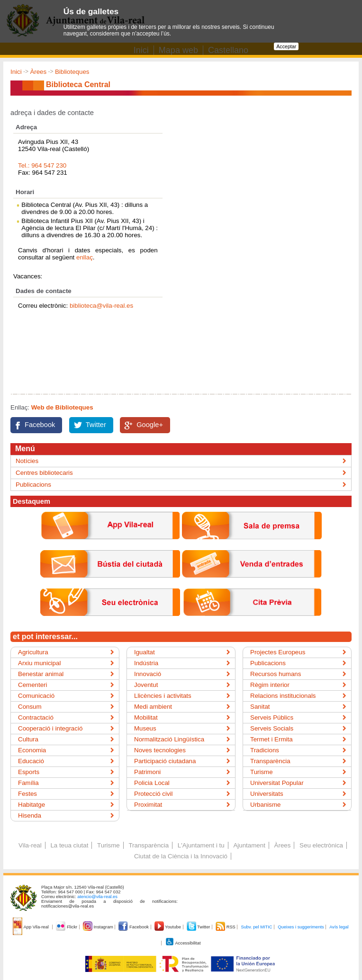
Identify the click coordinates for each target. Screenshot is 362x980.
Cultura (28, 739)
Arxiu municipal (39, 663)
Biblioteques (72, 72)
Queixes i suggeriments (301, 927)
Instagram (99, 927)
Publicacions (33, 485)
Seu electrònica (321, 845)
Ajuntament (249, 845)
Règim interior (270, 685)
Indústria (146, 663)
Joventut (146, 685)
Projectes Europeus (278, 652)
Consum (30, 707)
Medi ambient (153, 707)
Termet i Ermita (271, 739)
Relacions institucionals (283, 696)
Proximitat (148, 805)
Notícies (27, 461)
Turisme (262, 772)
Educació (31, 761)
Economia (32, 750)
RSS (226, 927)
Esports (29, 772)
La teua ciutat (69, 845)
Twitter (96, 425)
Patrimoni (147, 772)
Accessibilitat (183, 943)
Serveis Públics (272, 717)
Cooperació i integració (50, 728)
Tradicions (265, 750)
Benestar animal (41, 674)
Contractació (36, 717)
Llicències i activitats (163, 696)
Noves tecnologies (160, 750)
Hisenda (30, 815)
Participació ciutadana (165, 761)
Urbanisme (265, 805)
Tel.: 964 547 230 (42, 165)
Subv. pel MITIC (256, 927)
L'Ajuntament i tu (201, 845)
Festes (27, 794)
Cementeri (32, 685)
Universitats (267, 794)
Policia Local (152, 783)
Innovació (148, 674)
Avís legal (339, 927)
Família (28, 783)
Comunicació (36, 696)
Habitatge (32, 805)
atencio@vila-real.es (97, 897)
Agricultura (33, 652)
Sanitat (260, 707)
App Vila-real (31, 927)
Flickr (67, 927)
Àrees (38, 72)
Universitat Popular (277, 783)
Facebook (40, 425)
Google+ (150, 425)
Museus (145, 728)
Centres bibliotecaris (44, 473)
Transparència (270, 761)
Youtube (168, 927)
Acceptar (286, 46)
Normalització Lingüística (169, 739)
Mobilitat (146, 717)
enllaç (85, 257)
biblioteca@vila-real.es (101, 306)
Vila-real (30, 845)
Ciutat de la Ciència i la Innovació (181, 856)
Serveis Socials (272, 728)
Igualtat (145, 652)
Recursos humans (276, 674)
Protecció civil (153, 794)
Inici (16, 72)
